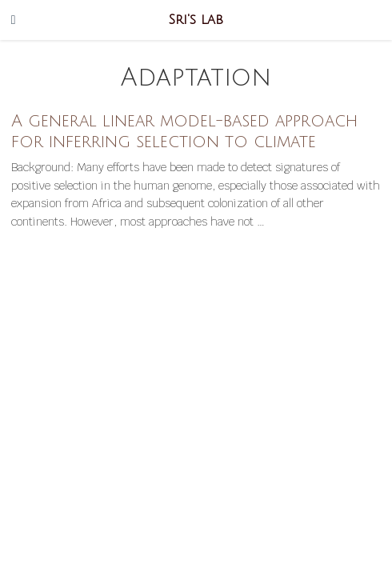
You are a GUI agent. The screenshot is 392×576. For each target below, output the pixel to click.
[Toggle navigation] (14, 20)
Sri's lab (196, 20)
